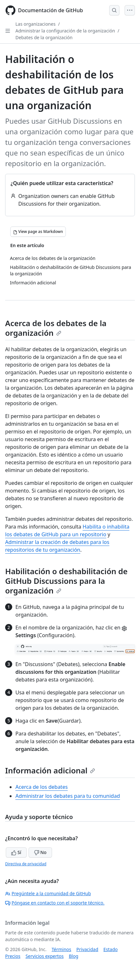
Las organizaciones (35, 24)
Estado (110, 949)
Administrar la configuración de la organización (65, 31)
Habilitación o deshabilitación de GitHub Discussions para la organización (66, 581)
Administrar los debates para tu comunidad (68, 796)
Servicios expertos (44, 956)
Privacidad (87, 949)
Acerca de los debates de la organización (56, 328)
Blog (74, 956)
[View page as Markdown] (38, 232)
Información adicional (50, 770)
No (40, 852)
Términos (61, 949)
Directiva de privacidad (26, 864)
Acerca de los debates (42, 787)
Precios (13, 956)
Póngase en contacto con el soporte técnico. (55, 903)
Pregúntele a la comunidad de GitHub (48, 893)
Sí (16, 852)
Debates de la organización (44, 37)
